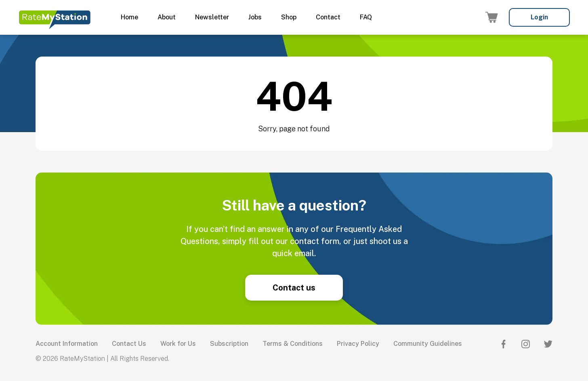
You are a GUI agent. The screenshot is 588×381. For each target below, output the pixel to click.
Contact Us (129, 344)
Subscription (229, 344)
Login (539, 17)
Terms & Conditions (293, 344)
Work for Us (178, 344)
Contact (328, 17)
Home (129, 17)
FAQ (366, 17)
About (167, 17)
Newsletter (212, 17)
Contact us (294, 288)
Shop (289, 17)
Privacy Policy (358, 344)
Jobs (255, 17)
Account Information (67, 344)
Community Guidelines (428, 344)
